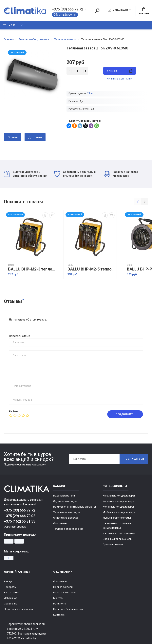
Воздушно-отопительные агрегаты (75, 507)
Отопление (60, 523)
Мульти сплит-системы (117, 518)
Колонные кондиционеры (118, 507)
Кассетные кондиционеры (119, 501)
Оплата (13, 137)
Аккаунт (9, 581)
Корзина (144, 11)
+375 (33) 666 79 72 (67, 9)
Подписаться (134, 459)
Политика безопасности (19, 609)
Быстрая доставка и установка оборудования (26, 174)
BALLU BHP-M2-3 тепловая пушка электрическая (32, 269)
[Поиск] (97, 11)
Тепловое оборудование (68, 529)
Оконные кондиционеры (117, 539)
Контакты (59, 615)
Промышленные (113, 544)
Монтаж (58, 598)
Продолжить (125, 414)
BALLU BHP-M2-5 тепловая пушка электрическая (91, 269)
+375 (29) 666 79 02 (20, 516)
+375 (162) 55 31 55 (20, 521)
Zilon (90, 94)
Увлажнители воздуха (67, 512)
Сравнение (10, 604)
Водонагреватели (64, 496)
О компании (60, 581)
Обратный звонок (65, 15)
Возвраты (10, 587)
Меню (9, 25)
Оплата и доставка (65, 592)
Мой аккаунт (118, 10)
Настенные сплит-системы (119, 533)
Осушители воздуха (65, 501)
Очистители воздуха (66, 518)
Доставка (35, 137)
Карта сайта (11, 592)
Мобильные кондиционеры (119, 512)
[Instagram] (9, 558)
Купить (119, 71)
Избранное (11, 598)
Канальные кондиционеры (119, 496)
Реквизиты (60, 604)
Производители (63, 587)
